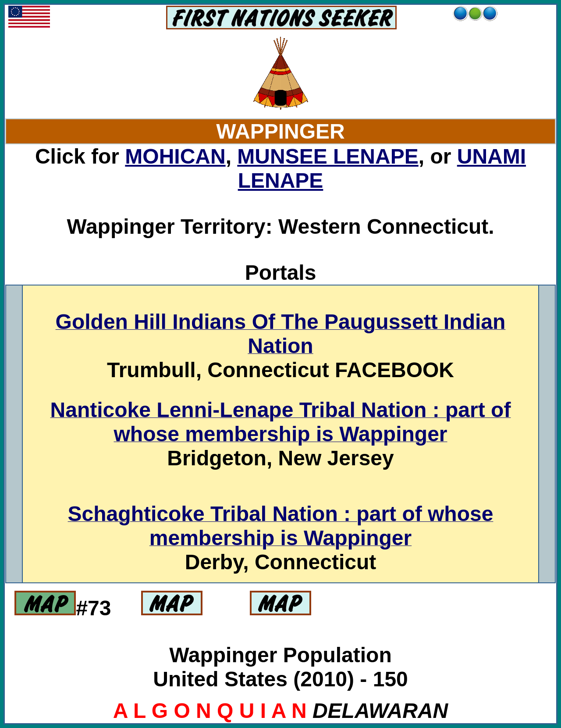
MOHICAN (175, 156)
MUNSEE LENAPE (328, 156)
